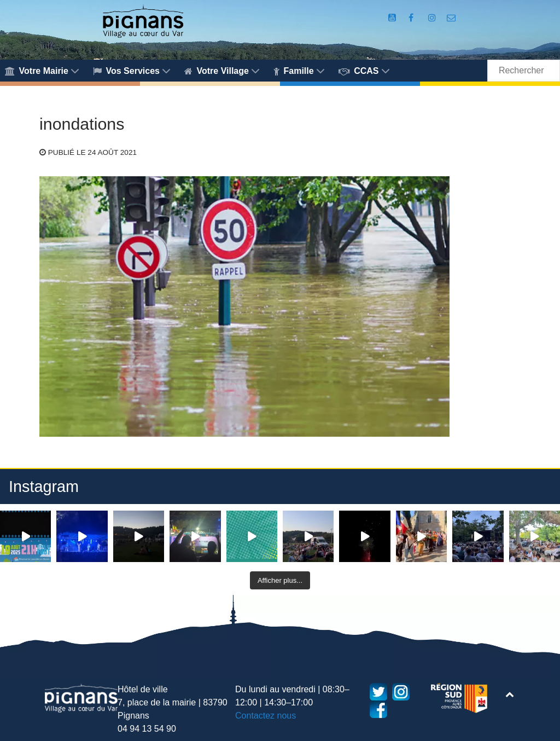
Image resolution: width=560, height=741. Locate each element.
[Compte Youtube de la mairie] (393, 18)
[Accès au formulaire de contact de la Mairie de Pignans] (451, 18)
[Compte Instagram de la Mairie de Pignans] (433, 18)
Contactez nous (266, 716)
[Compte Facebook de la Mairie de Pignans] (412, 18)
